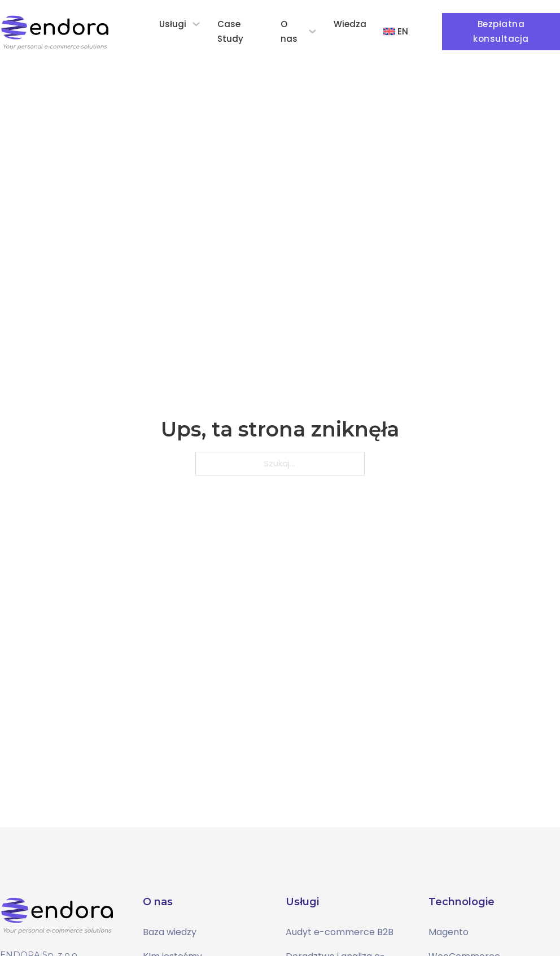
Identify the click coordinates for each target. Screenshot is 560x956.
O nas (289, 31)
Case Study (230, 31)
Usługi (173, 24)
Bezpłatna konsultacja (501, 31)
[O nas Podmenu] (312, 31)
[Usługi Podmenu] (196, 24)
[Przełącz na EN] (396, 32)
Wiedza (350, 24)
